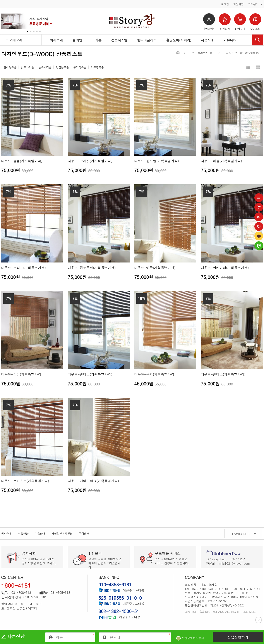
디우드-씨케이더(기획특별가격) (225, 268)
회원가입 (238, 4)
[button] (28, 32)
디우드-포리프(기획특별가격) (23, 268)
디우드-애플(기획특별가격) (155, 268)
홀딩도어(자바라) (179, 40)
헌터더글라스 (147, 40)
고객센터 (84, 533)
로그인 (225, 4)
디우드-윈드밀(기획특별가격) (157, 161)
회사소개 (56, 40)
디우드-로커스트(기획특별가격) (25, 481)
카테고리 (14, 40)
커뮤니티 (230, 40)
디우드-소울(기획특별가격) (22, 374)
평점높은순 (62, 67)
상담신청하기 (238, 637)
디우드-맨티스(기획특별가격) (90, 374)
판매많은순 (10, 67)
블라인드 (79, 40)
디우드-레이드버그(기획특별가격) (93, 481)
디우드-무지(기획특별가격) (155, 374)
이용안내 (40, 533)
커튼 (98, 40)
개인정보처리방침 (62, 533)
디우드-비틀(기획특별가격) (221, 161)
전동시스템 (119, 40)
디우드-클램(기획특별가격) (22, 161)
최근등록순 (97, 67)
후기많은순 (80, 67)
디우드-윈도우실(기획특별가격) (92, 268)
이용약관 (23, 533)
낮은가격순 (27, 67)
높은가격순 (45, 67)
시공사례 (207, 40)
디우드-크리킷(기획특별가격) (90, 161)
